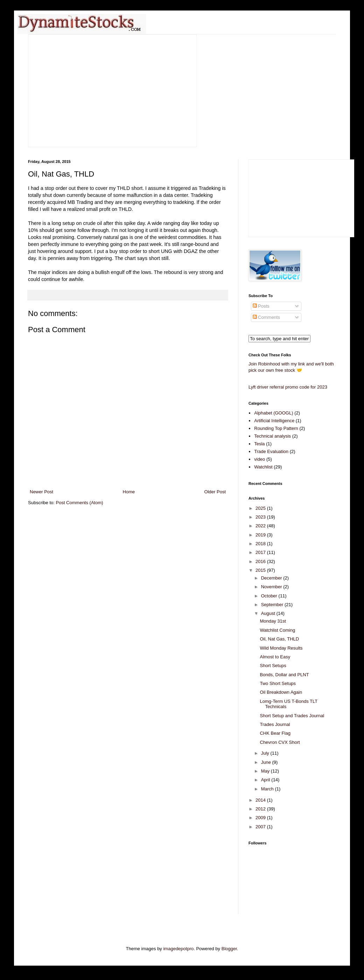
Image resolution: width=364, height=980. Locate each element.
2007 (261, 827)
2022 (261, 526)
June (267, 762)
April (266, 780)
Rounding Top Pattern (276, 428)
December (272, 578)
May (266, 771)
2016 (261, 561)
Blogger (229, 949)
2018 (261, 544)
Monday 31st (273, 621)
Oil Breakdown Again (281, 692)
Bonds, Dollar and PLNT (284, 675)
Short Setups (273, 666)
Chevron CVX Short (280, 742)
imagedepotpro (178, 949)
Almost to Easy (275, 657)
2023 (261, 517)
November (272, 587)
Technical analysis (272, 436)
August (269, 613)
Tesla (259, 444)
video (260, 459)
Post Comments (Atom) (80, 503)
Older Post (215, 492)
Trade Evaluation (271, 451)
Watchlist (263, 467)
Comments (266, 317)
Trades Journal (275, 724)
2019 (261, 535)
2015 (261, 570)
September (273, 605)
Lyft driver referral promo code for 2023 (288, 387)
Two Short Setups (278, 683)
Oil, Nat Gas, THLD (279, 639)
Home (129, 492)
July (266, 753)
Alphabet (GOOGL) (274, 413)
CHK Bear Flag (275, 733)
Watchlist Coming (277, 630)
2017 (261, 552)
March (268, 789)
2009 (261, 818)
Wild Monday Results (281, 648)
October (270, 596)
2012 (261, 809)
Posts (261, 306)
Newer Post (41, 492)
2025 (261, 508)
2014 (261, 800)
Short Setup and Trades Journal (292, 716)
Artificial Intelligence (274, 421)
